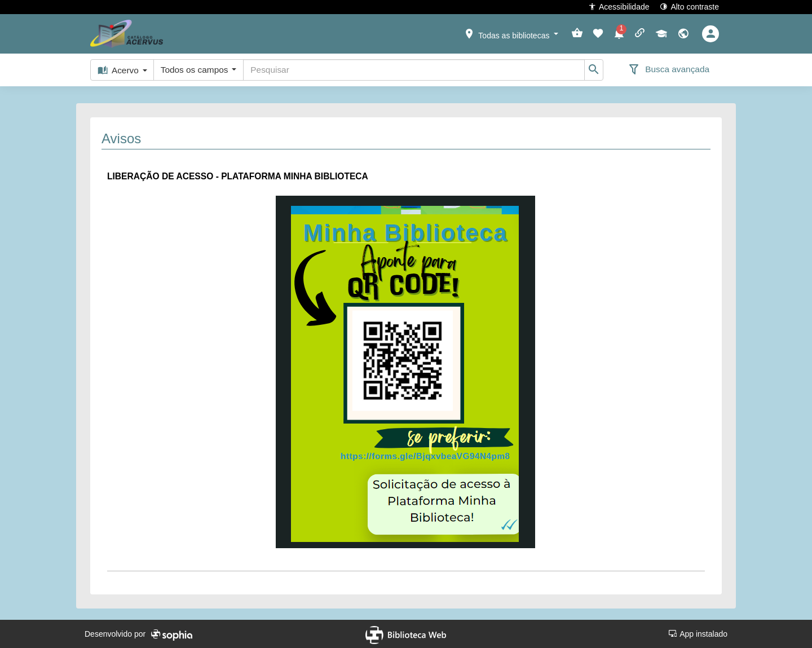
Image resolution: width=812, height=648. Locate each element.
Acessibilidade (619, 6)
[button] (511, 33)
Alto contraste (689, 6)
